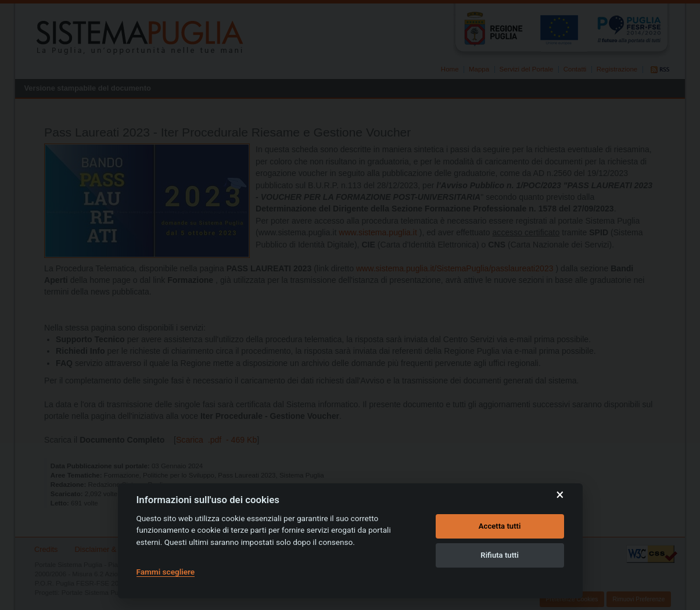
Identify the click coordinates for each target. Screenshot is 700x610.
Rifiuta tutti (500, 555)
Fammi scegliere (166, 572)
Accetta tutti (500, 526)
